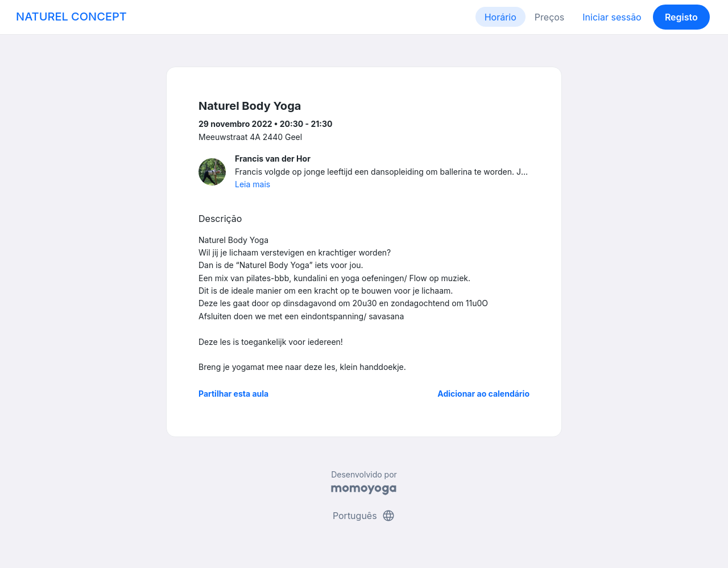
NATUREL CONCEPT (71, 17)
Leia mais (253, 184)
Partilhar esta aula (233, 394)
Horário (500, 17)
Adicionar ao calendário (483, 394)
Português (364, 516)
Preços (549, 17)
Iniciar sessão (612, 17)
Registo (681, 17)
